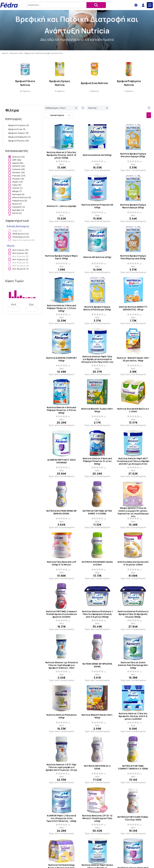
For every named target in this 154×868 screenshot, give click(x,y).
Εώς (32, 307)
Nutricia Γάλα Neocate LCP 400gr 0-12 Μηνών (62, 563)
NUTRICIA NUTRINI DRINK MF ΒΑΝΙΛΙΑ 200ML (62, 512)
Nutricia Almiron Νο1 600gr (97, 155)
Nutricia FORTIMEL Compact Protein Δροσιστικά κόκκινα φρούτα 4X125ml (61, 614)
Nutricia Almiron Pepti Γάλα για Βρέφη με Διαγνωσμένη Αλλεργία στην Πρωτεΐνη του (97, 359)
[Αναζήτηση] (96, 5)
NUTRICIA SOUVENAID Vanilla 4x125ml (97, 563)
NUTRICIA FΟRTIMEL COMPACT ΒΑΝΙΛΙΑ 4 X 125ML (133, 767)
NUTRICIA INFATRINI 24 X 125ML (97, 767)
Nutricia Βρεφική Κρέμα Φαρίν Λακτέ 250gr (61, 257)
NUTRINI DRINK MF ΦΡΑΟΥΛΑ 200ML (97, 665)
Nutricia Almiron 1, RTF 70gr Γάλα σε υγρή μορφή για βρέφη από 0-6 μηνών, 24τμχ (62, 767)
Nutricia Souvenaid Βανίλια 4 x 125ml (133, 410)
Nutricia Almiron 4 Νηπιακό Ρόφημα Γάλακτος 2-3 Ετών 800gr (62, 410)
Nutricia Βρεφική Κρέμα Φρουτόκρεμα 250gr (133, 206)
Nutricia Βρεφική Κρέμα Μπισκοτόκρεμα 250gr (133, 155)
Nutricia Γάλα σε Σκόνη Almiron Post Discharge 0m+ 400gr (133, 665)
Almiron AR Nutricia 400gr (97, 257)
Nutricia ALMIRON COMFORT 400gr (62, 359)
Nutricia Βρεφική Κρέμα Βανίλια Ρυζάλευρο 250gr (97, 308)
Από (14, 307)
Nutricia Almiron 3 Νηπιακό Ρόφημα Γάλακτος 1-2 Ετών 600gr (62, 308)
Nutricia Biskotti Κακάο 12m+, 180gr (97, 716)
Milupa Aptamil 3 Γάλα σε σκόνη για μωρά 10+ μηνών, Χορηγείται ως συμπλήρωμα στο (133, 512)
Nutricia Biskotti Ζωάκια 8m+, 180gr (97, 410)
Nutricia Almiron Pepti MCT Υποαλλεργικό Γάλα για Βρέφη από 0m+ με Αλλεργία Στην (133, 461)
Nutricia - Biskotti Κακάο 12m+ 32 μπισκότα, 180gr (133, 359)
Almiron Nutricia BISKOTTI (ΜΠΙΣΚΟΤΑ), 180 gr (133, 308)
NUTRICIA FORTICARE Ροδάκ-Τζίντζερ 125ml (133, 818)
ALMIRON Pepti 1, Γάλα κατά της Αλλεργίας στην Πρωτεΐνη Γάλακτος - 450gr (62, 818)
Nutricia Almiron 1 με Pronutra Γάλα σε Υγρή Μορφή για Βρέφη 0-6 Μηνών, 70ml (62, 665)
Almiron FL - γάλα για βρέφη (61, 206)
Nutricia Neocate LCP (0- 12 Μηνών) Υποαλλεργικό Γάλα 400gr (97, 818)
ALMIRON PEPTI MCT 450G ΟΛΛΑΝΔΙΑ (62, 461)
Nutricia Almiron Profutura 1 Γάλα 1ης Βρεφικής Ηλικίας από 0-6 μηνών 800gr (97, 614)
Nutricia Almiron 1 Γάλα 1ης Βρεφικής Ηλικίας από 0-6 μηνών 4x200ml (133, 716)
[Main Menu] (150, 5)
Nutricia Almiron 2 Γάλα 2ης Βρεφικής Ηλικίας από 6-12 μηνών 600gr (61, 155)
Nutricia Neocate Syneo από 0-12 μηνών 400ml (133, 563)
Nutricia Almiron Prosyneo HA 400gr (97, 206)
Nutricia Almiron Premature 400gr (61, 716)
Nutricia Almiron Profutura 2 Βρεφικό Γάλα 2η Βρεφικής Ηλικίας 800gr (133, 614)
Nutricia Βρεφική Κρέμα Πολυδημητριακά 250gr (133, 257)
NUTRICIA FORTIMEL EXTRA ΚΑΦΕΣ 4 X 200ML (97, 512)
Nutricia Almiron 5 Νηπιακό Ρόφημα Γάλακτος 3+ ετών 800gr (97, 461)
